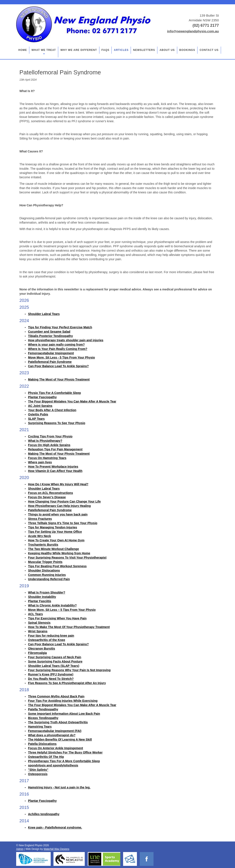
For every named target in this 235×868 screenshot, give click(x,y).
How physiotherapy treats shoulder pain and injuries (66, 340)
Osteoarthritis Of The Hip (46, 757)
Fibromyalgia (37, 653)
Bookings (187, 50)
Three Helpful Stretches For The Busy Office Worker (65, 752)
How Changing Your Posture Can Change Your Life (64, 501)
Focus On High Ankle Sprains (49, 445)
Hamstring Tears (40, 727)
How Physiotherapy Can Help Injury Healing (59, 506)
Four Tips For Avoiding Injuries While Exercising (63, 701)
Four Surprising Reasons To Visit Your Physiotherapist (67, 558)
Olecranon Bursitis (42, 649)
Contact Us (209, 50)
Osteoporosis (38, 774)
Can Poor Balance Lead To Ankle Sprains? (58, 366)
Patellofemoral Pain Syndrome (50, 362)
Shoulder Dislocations (44, 570)
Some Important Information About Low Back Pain (64, 714)
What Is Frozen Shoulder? (47, 592)
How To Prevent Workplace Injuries (53, 467)
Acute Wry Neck (39, 536)
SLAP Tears (36, 419)
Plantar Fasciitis (40, 601)
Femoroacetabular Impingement (51, 353)
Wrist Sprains (38, 631)
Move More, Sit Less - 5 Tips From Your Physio (61, 357)
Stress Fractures (40, 519)
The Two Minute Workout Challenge (53, 549)
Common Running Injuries (47, 575)
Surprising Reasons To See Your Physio (57, 423)
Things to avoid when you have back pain (58, 514)
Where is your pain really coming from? (56, 345)
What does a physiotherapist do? (52, 735)
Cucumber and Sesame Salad (49, 332)
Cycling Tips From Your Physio (50, 436)
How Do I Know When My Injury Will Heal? (58, 484)
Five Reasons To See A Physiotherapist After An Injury (67, 683)
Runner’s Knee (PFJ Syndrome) (51, 674)
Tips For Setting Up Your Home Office (55, 532)
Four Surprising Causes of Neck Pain (55, 657)
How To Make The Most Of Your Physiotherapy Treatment (69, 627)
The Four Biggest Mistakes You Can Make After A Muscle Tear (72, 401)
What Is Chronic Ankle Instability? (52, 605)
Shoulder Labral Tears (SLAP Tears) (54, 666)
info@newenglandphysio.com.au (193, 31)
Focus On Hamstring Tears (47, 458)
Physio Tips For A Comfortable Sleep (54, 393)
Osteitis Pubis (38, 414)
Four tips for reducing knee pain (51, 636)
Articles (121, 50)
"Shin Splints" (38, 770)
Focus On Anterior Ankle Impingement (56, 748)
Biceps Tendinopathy (43, 718)
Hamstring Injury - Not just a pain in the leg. (59, 787)
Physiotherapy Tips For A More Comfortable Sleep (64, 761)
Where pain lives (40, 462)
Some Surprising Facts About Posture (55, 661)
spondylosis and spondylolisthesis (53, 765)
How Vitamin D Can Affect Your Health (55, 471)
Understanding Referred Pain (49, 579)
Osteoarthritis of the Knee (47, 640)
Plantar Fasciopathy (42, 397)
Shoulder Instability (42, 597)
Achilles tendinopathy (44, 814)
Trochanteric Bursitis (43, 545)
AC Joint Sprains (40, 406)
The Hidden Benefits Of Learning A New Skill (60, 740)
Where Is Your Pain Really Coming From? (58, 349)
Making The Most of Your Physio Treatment (59, 379)
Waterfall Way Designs (56, 849)
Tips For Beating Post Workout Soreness (57, 566)
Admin (20, 849)
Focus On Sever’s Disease (47, 497)
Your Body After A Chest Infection (52, 410)
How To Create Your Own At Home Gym (56, 540)
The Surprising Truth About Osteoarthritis (58, 722)
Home (23, 50)
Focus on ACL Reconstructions (50, 493)
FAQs (106, 50)
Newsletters (144, 50)
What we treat (44, 51)
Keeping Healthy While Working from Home (59, 553)
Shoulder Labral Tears (44, 314)
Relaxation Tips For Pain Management (55, 449)
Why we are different (79, 50)
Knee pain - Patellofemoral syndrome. (55, 827)
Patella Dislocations (42, 744)
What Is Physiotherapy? (45, 441)
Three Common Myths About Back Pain (56, 696)
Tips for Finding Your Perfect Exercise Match (60, 327)
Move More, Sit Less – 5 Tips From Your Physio (62, 610)
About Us (167, 50)
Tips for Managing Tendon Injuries (52, 527)
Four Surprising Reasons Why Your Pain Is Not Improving (69, 670)
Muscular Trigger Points (45, 562)
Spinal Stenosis (39, 623)
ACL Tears (35, 614)
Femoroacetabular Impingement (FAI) (55, 731)
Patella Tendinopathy (43, 709)
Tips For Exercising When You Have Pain (57, 618)
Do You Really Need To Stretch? (51, 679)
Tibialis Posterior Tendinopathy (50, 336)
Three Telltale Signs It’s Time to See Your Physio (63, 523)
